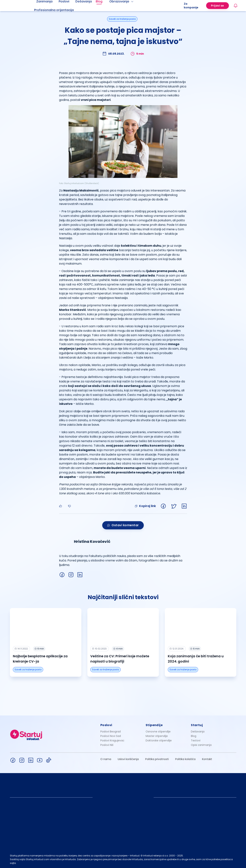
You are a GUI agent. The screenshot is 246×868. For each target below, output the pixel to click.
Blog (194, 736)
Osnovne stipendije (158, 732)
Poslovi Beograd (111, 732)
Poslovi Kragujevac (112, 740)
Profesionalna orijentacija (54, 10)
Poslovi (106, 725)
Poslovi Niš (107, 745)
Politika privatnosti (157, 759)
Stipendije (154, 725)
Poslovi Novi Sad (111, 736)
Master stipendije (157, 736)
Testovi (196, 740)
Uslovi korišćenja (128, 759)
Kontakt (207, 759)
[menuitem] (58, 10)
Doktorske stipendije (159, 740)
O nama (106, 759)
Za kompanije (191, 6)
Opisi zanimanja (201, 745)
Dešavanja (198, 732)
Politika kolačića (185, 759)
